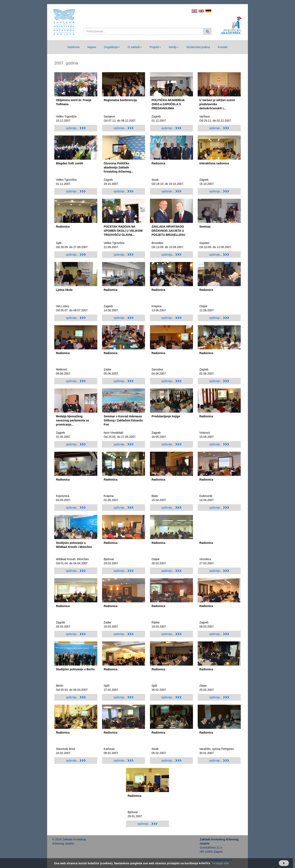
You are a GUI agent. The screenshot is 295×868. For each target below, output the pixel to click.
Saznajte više (220, 863)
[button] (112, 47)
